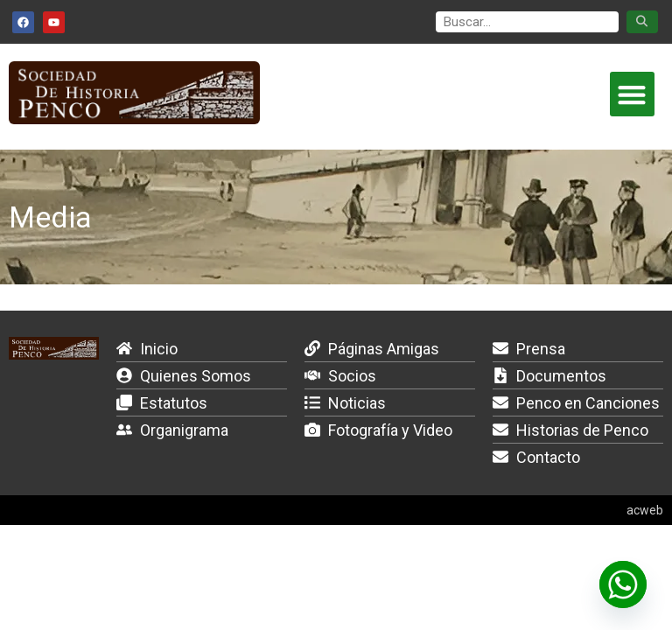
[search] (527, 22)
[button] (632, 94)
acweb (645, 510)
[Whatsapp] (623, 584)
